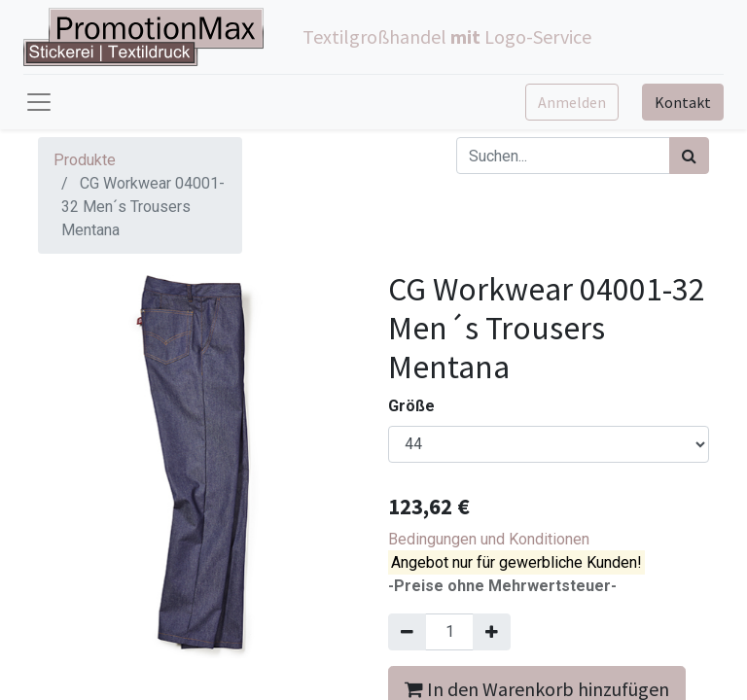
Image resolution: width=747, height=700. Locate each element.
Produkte (85, 160)
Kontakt (683, 102)
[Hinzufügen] (492, 632)
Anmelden (572, 102)
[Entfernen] (407, 632)
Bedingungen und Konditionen (489, 539)
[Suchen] (689, 156)
